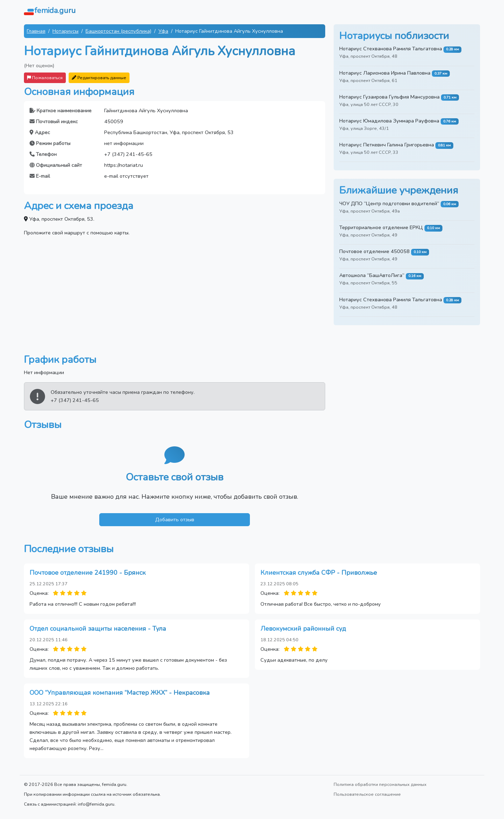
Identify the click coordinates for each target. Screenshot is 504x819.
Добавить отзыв (175, 519)
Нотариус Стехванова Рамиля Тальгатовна (391, 49)
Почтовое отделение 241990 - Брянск (88, 573)
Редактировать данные (99, 78)
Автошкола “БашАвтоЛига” (372, 275)
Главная (36, 31)
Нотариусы (65, 31)
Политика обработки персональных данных (380, 784)
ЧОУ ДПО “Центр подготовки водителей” (389, 203)
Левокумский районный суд (303, 629)
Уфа (163, 31)
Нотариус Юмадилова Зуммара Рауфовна (389, 121)
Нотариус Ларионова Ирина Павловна (385, 73)
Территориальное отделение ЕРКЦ (381, 227)
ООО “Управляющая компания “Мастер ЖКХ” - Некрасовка (120, 693)
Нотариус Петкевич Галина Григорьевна (387, 145)
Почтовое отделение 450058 (374, 251)
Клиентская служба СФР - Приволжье (319, 573)
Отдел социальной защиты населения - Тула (98, 629)
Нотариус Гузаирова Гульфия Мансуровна (389, 97)
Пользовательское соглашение (367, 794)
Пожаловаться (45, 78)
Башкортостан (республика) (118, 31)
